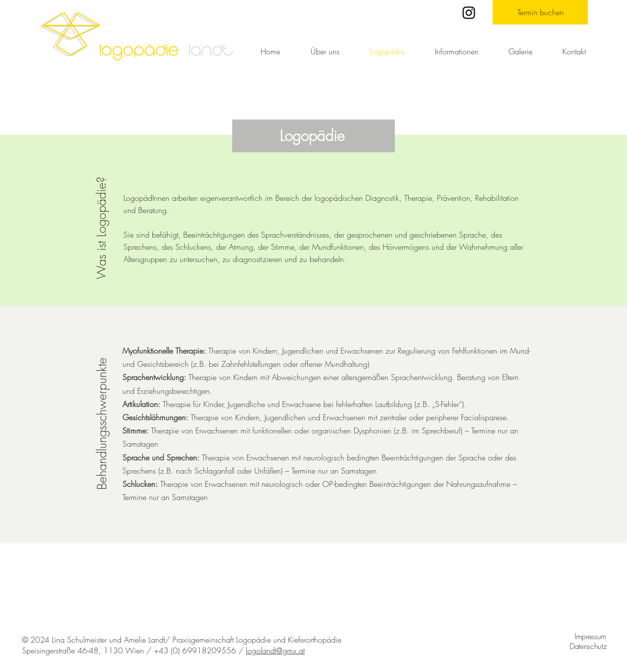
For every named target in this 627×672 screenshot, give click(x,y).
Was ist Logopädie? (101, 228)
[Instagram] (469, 13)
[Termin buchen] (540, 12)
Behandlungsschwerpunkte (102, 424)
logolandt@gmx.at (275, 650)
